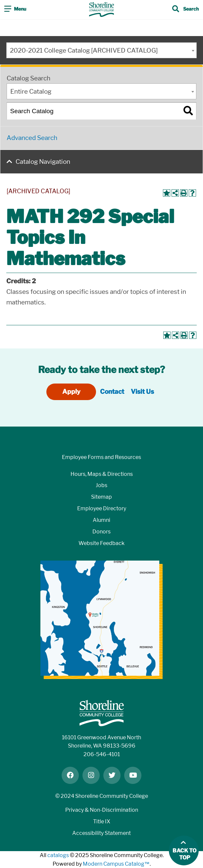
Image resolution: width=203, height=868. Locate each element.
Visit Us (142, 392)
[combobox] (101, 50)
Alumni (101, 520)
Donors (101, 532)
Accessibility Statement (101, 833)
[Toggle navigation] (15, 10)
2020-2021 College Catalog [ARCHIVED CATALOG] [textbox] (84, 50)
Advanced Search (32, 138)
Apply (71, 392)
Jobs (101, 485)
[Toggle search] (185, 10)
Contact (112, 392)
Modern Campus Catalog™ (116, 864)
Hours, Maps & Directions (102, 474)
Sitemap (101, 497)
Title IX (102, 822)
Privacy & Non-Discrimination (102, 810)
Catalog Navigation (43, 162)
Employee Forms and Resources (101, 457)
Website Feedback (101, 543)
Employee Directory (102, 508)
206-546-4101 (102, 754)
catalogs (58, 855)
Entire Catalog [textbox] (31, 91)
